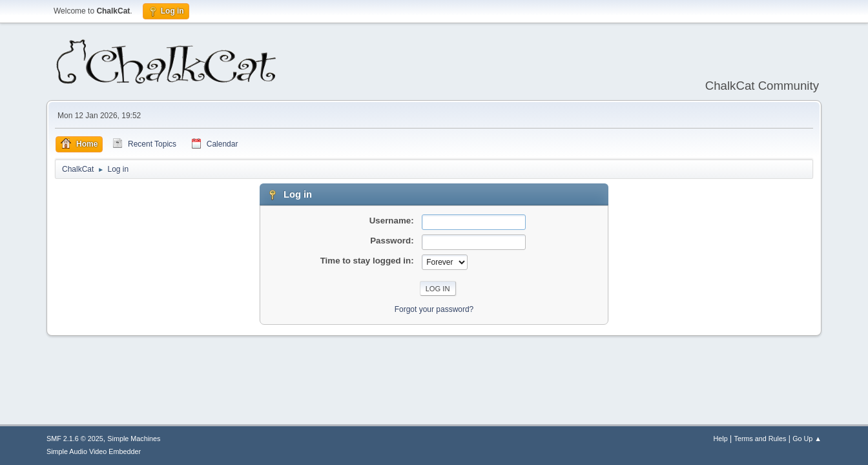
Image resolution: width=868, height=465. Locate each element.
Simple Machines (134, 439)
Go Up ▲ (807, 439)
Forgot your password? (434, 309)
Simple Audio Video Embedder (94, 451)
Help (721, 439)
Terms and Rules (760, 439)
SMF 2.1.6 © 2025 (75, 439)
